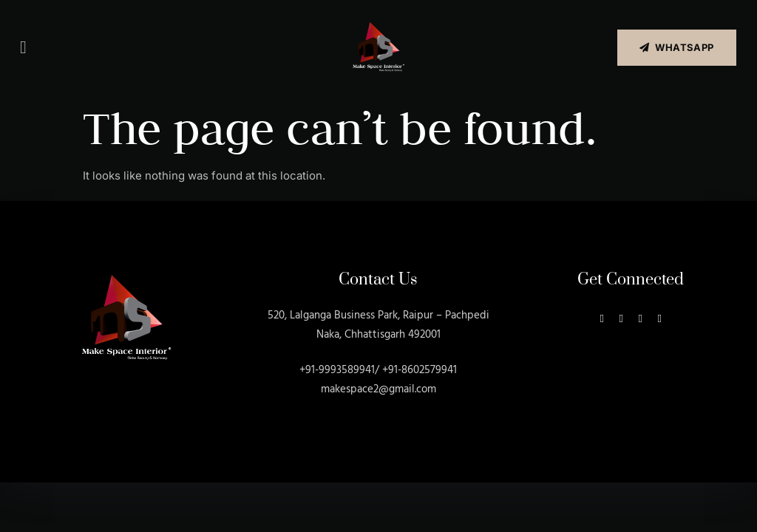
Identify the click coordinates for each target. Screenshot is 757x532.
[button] (23, 47)
